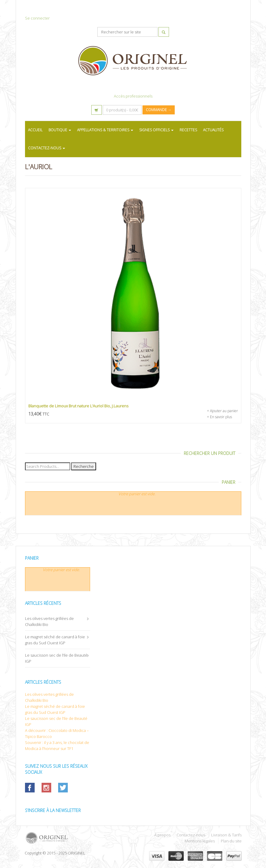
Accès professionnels (133, 96)
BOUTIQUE (60, 130)
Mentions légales (200, 841)
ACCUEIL (35, 130)
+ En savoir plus (219, 417)
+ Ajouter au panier (222, 411)
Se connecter (37, 18)
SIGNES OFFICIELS (156, 130)
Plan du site (231, 841)
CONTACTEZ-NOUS (47, 148)
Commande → (159, 110)
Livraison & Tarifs (226, 835)
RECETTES (188, 130)
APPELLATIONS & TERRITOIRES (105, 130)
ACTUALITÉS (213, 130)
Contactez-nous (191, 835)
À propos (162, 835)
